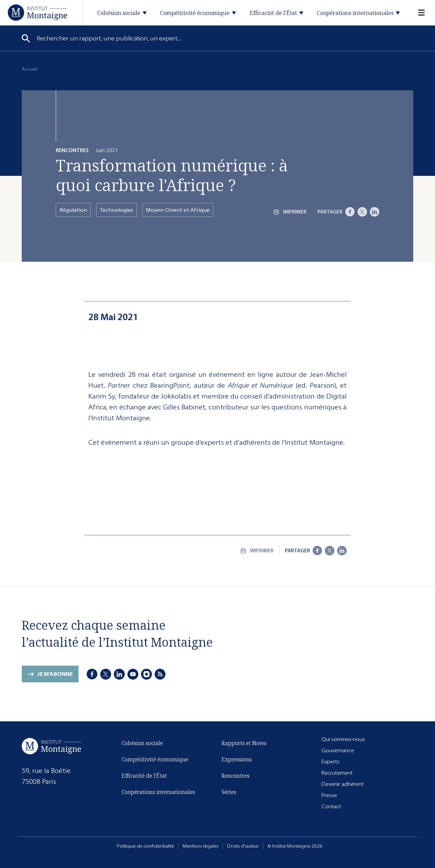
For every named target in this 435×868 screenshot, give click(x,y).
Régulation (73, 210)
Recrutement (337, 773)
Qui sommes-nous (343, 739)
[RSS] (160, 674)
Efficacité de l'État (144, 776)
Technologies (117, 210)
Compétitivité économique (155, 759)
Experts (330, 762)
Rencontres (236, 776)
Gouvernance (338, 750)
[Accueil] (38, 12)
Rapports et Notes (244, 743)
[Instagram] (146, 674)
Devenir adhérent (343, 784)
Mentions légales (201, 846)
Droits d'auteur (243, 846)
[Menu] (417, 13)
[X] (362, 212)
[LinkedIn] (375, 212)
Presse (329, 795)
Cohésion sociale (142, 743)
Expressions (237, 759)
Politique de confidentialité (145, 846)
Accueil (29, 69)
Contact (331, 806)
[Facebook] (350, 212)
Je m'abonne (55, 674)
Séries (229, 792)
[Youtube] (133, 674)
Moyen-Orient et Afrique (178, 210)
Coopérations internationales (158, 792)
